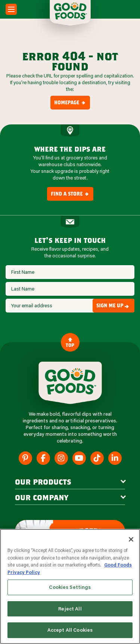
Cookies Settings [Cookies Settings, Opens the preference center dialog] (70, 587)
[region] (70, 586)
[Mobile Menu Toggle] (11, 9)
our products (43, 482)
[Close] (131, 539)
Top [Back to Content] (70, 342)
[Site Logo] (70, 383)
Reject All (70, 609)
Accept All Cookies (70, 630)
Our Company (42, 497)
